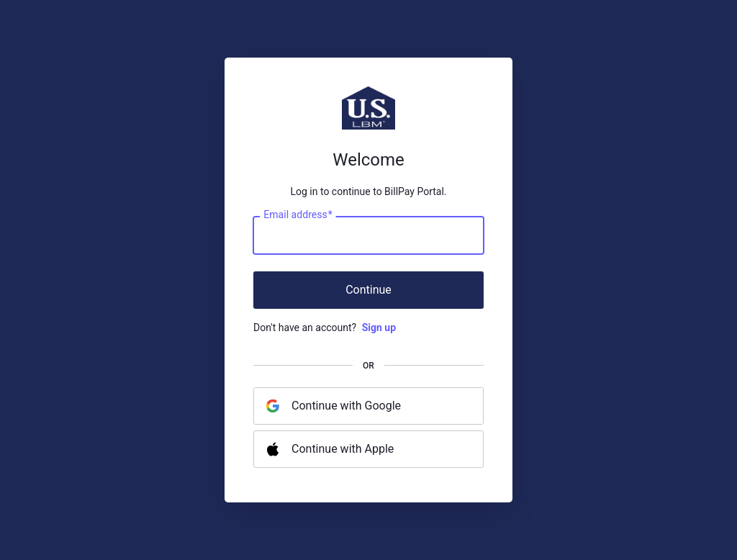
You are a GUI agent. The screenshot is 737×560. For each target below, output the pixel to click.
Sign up (379, 328)
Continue (368, 290)
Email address (298, 215)
